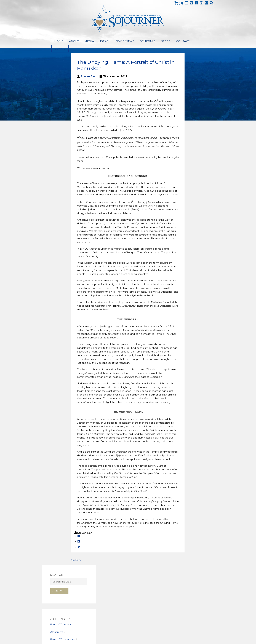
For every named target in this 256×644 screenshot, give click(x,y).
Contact (174, 41)
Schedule (140, 41)
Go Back (47, 560)
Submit (178, 79)
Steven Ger (58, 76)
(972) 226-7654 (129, 614)
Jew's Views (119, 41)
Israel (101, 41)
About (72, 41)
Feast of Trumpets (179, 113)
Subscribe (186, 582)
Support (144, 639)
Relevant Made (159, 639)
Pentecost (175, 135)
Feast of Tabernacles (181, 127)
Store (157, 41)
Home (58, 41)
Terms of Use (131, 639)
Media (87, 41)
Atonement (175, 120)
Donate (191, 41)
